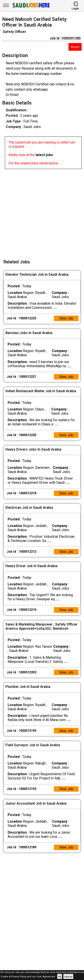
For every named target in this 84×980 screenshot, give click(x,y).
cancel (68, 977)
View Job (66, 318)
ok (60, 977)
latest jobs (44, 155)
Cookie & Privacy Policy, (14, 977)
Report (75, 47)
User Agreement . (46, 977)
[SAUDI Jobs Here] (31, 8)
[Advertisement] (42, 211)
